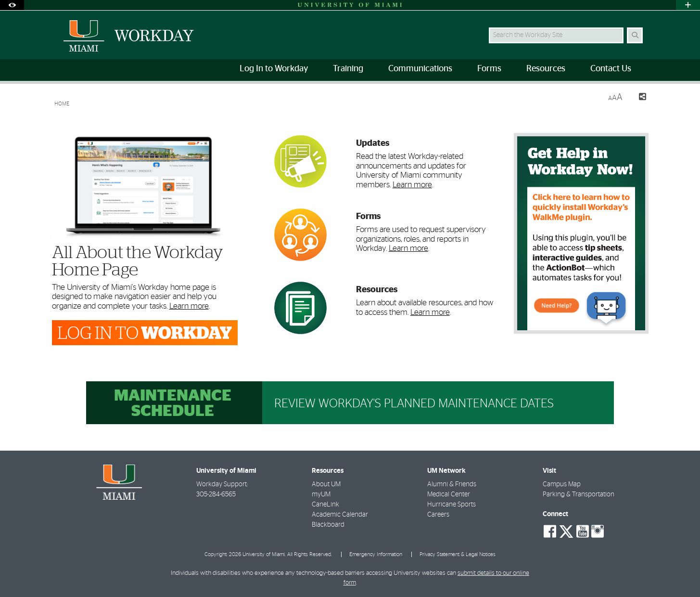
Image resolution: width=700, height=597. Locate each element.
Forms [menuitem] (489, 69)
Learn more (189, 306)
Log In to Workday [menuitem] (274, 69)
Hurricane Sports (452, 505)
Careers (438, 515)
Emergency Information (376, 554)
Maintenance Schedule (173, 404)
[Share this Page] (638, 98)
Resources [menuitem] (546, 69)
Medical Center (449, 494)
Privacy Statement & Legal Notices (458, 554)
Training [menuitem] (348, 69)
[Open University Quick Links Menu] (688, 5)
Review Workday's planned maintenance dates (414, 404)
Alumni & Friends (452, 484)
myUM (321, 494)
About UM (326, 484)
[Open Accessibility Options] (12, 5)
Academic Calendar (340, 515)
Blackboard (328, 525)
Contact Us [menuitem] (611, 69)
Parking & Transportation (579, 494)
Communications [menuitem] (420, 69)
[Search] (635, 35)
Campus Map (562, 484)
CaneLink (325, 505)
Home (62, 104)
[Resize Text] (615, 97)
